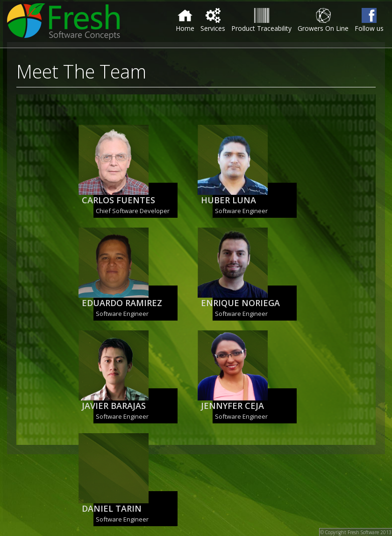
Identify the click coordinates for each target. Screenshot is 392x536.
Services (213, 20)
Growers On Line (323, 20)
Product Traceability (261, 20)
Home (185, 20)
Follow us (369, 20)
